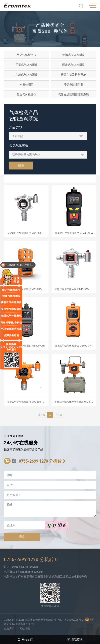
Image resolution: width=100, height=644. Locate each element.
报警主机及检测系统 (73, 75)
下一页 (58, 415)
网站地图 (25, 629)
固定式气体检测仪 (73, 65)
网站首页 (25, 640)
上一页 (42, 415)
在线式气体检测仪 (27, 75)
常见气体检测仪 (27, 55)
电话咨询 (75, 640)
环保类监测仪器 (73, 85)
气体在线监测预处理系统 (73, 94)
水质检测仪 (27, 85)
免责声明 (9, 629)
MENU (93, 5)
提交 (22, 536)
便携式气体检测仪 (73, 55)
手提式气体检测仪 (27, 65)
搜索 (21, 165)
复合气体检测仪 (27, 94)
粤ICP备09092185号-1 (70, 620)
